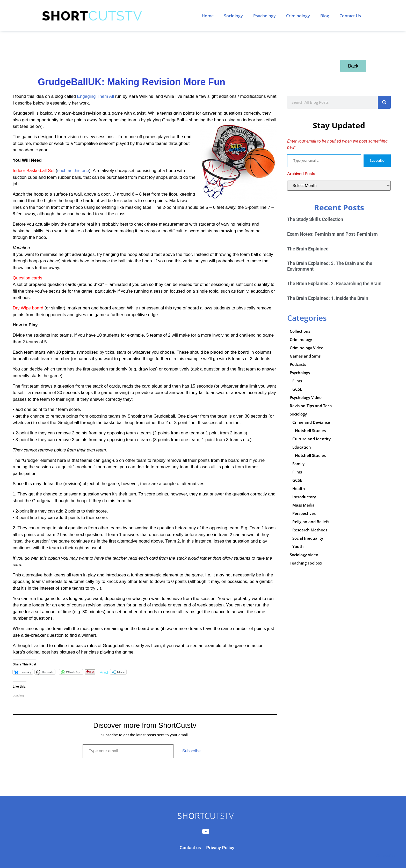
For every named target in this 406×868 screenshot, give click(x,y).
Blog (325, 16)
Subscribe (191, 751)
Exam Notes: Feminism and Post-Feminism (332, 234)
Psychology (264, 16)
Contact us (190, 848)
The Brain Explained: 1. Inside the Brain (328, 298)
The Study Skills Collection (315, 219)
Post (104, 672)
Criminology (298, 16)
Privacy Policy (220, 848)
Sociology (233, 16)
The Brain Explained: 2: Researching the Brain (334, 283)
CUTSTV (205, 816)
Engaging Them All (96, 96)
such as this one (73, 171)
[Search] (384, 102)
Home (208, 16)
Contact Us (350, 16)
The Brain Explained (308, 249)
